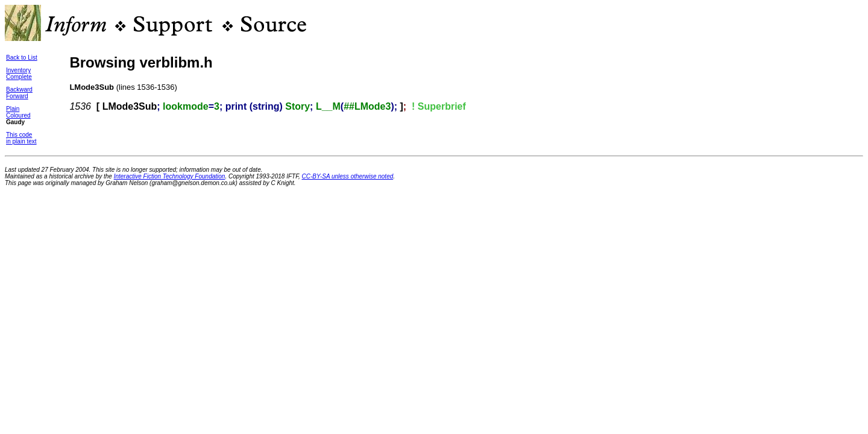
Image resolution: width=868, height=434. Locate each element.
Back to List (22, 58)
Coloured (18, 115)
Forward (17, 96)
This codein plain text (21, 138)
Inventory (18, 70)
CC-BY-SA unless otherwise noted (348, 176)
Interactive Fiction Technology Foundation (170, 176)
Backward (19, 90)
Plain (13, 109)
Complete (19, 77)
